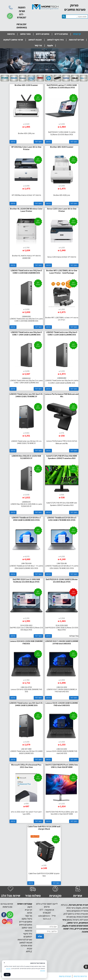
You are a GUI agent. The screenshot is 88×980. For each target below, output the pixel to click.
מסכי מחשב (25, 34)
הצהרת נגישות (65, 976)
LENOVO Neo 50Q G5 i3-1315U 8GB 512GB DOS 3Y (26, 457)
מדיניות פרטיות (80, 976)
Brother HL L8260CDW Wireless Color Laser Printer (26, 210)
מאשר (7, 975)
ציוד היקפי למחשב (55, 40)
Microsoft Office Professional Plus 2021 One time (26, 766)
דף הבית (77, 34)
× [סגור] (4, 963)
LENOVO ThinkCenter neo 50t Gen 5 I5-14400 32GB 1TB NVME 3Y (26, 395)
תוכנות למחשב (35, 40)
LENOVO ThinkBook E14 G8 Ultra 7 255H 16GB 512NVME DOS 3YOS (26, 519)
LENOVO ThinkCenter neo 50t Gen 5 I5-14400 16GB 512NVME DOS (26, 704)
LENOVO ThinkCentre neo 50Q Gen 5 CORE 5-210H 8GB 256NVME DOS (26, 272)
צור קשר (38, 45)
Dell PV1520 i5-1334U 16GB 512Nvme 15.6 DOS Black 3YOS (62, 581)
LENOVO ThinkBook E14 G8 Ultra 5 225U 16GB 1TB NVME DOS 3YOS (62, 519)
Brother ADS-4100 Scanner (62, 147)
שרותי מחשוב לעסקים (13, 40)
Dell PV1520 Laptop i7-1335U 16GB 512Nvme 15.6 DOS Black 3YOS (62, 86)
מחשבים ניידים (61, 34)
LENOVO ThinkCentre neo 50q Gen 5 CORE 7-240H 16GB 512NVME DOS (26, 333)
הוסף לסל (74, 142)
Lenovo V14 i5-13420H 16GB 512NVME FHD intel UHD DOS (62, 704)
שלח (40, 936)
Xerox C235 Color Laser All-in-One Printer (62, 210)
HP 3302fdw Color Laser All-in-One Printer (26, 148)
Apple (50, 45)
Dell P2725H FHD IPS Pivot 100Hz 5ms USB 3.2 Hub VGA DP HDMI (62, 766)
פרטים (48, 142)
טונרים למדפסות (76, 40)
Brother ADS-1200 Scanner (26, 85)
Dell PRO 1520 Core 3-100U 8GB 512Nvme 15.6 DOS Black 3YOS (26, 581)
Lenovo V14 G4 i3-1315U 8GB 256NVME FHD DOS (26, 642)
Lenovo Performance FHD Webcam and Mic (62, 395)
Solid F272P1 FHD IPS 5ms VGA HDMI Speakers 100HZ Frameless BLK (62, 457)
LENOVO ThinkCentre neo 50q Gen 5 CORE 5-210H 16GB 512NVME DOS (62, 333)
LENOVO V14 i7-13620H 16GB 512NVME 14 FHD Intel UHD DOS (62, 642)
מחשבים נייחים (43, 34)
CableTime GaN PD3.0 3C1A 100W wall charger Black (44, 828)
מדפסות (11, 34)
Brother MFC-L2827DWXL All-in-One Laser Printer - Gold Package (62, 272)
